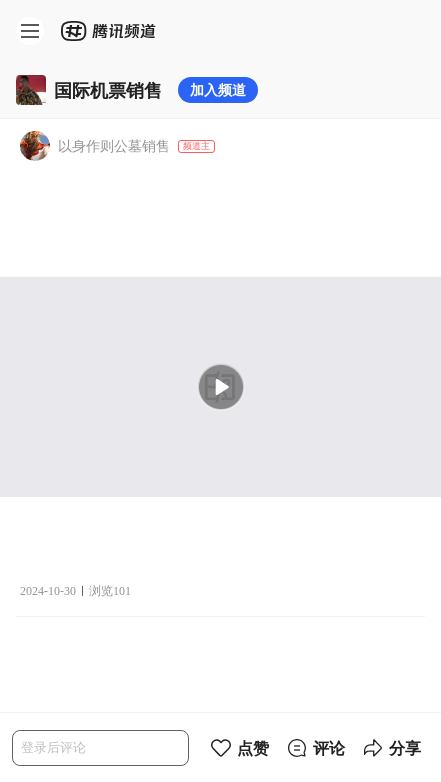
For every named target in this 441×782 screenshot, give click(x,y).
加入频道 (218, 89)
